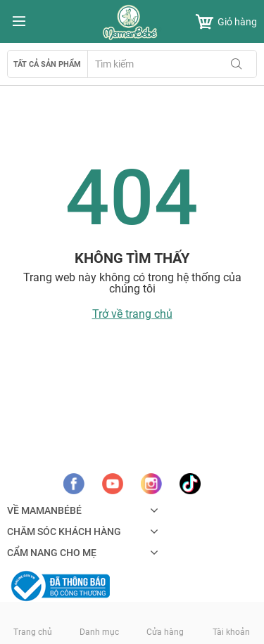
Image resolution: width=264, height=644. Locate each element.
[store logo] (132, 22)
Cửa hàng (165, 632)
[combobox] (172, 64)
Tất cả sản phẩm (47, 64)
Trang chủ (33, 632)
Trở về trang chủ (132, 314)
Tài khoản (231, 632)
